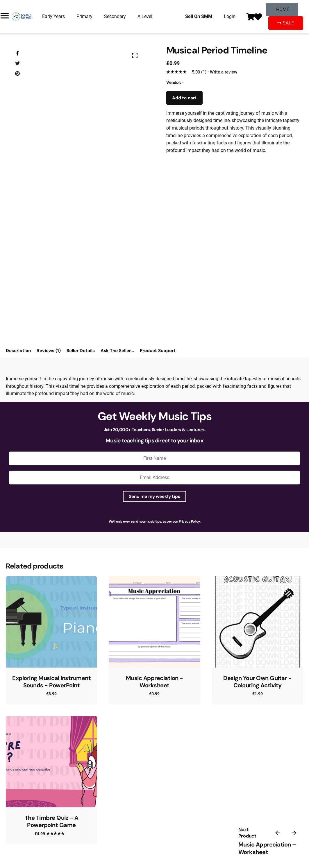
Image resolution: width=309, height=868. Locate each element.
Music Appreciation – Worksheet (267, 848)
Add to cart (184, 98)
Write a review (224, 72)
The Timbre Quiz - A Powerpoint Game (52, 821)
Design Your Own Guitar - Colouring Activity (257, 682)
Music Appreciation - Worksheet (154, 682)
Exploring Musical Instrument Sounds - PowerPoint (51, 682)
